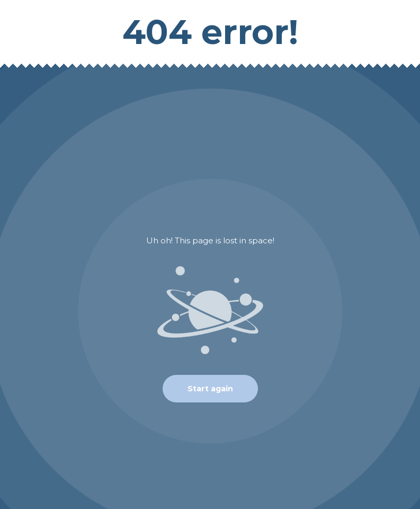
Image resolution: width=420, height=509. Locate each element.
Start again (210, 389)
